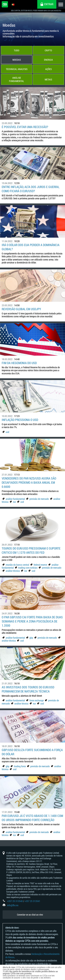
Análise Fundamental (17, 79)
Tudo (17, 50)
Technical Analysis (17, 69)
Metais (48, 79)
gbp (31, 638)
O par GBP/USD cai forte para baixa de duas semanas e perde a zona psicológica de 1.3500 (32, 621)
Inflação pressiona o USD (20, 420)
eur (14, 502)
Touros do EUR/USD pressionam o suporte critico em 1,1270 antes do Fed (31, 550)
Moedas (17, 60)
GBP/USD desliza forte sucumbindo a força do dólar (32, 752)
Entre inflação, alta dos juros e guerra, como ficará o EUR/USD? (31, 189)
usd (7, 432)
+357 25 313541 (32, 901)
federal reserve (40, 565)
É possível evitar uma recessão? (25, 127)
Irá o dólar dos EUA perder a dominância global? (31, 247)
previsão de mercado (39, 499)
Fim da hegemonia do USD (19, 363)
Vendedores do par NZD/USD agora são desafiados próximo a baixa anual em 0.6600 (29, 482)
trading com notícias (28, 568)
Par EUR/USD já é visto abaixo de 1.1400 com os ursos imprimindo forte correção (32, 818)
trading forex (20, 766)
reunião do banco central (17, 565)
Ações (48, 69)
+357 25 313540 (15, 901)
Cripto (48, 50)
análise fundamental (15, 499)
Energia (48, 60)
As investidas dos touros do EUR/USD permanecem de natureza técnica (28, 689)
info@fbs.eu (13, 905)
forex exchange (37, 700)
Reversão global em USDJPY (21, 309)
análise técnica (13, 571)
